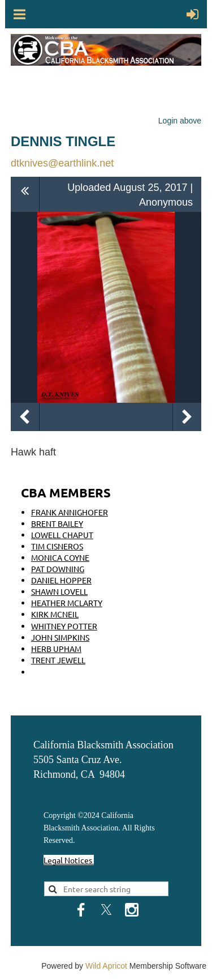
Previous (25, 417)
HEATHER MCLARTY (67, 603)
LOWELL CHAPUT (62, 535)
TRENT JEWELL (58, 660)
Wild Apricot (106, 966)
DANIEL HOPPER (61, 580)
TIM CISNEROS (57, 546)
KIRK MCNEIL (55, 614)
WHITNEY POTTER (64, 626)
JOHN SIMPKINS (60, 637)
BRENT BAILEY (57, 523)
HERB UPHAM (56, 649)
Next (187, 417)
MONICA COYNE (60, 557)
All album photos (25, 194)
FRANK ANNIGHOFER (70, 512)
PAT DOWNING (58, 569)
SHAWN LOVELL (59, 591)
